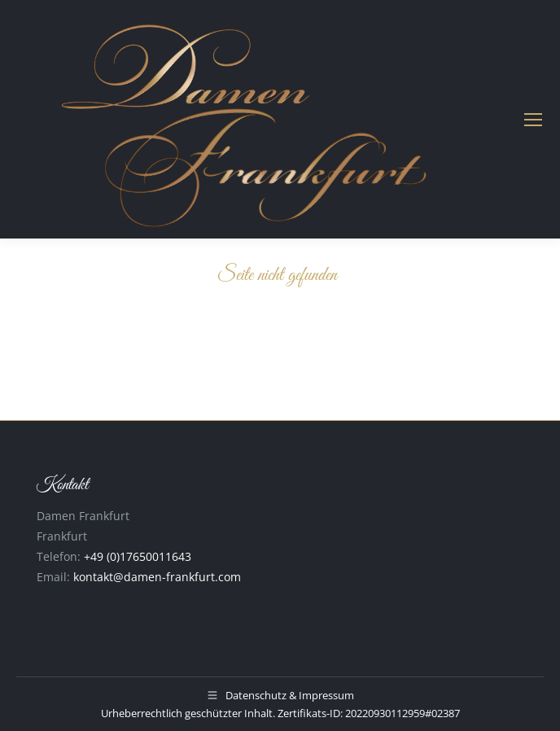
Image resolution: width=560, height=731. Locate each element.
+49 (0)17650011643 (138, 556)
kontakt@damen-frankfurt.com (157, 577)
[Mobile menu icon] (533, 120)
